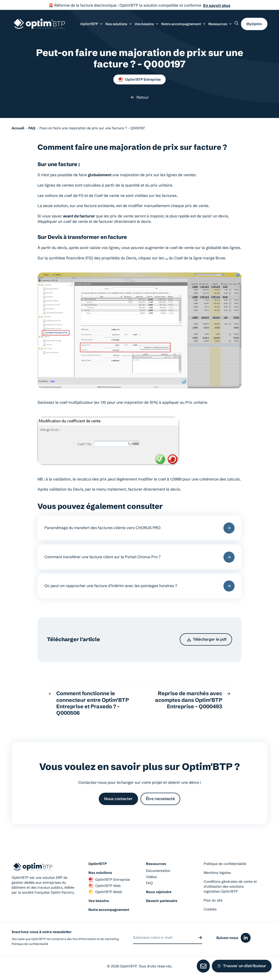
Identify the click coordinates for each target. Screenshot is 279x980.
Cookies (210, 909)
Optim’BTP (98, 864)
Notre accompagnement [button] (184, 24)
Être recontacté (160, 799)
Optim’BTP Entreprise (139, 79)
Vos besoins (99, 901)
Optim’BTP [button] (92, 24)
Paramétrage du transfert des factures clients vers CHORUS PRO (139, 528)
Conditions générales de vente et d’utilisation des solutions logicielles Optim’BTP (230, 886)
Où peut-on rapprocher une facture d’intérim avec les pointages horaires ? (139, 586)
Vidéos (151, 877)
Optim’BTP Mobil (105, 892)
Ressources (220, 24)
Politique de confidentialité (225, 864)
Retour (140, 97)
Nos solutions (100, 873)
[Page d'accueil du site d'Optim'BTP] (39, 24)
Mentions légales (217, 873)
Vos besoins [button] (147, 24)
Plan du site (213, 900)
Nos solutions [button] (119, 24)
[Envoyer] (200, 938)
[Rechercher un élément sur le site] (237, 23)
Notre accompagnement (109, 910)
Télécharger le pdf (207, 639)
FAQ (149, 883)
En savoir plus (217, 5)
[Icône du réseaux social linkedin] (246, 938)
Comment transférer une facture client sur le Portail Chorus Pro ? (139, 557)
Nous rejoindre (159, 892)
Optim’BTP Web (104, 886)
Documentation (158, 871)
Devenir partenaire (162, 901)
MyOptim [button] (254, 24)
